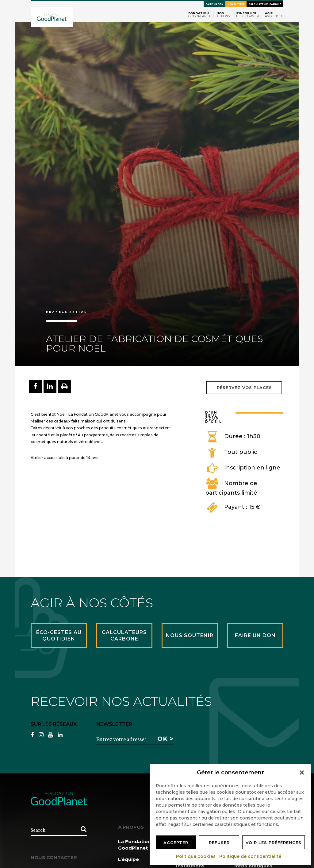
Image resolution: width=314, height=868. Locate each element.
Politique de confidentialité (251, 856)
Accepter (176, 843)
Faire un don (214, 4)
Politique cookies (196, 856)
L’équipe (128, 859)
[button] (302, 773)
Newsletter (236, 4)
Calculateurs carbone (265, 4)
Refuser (219, 843)
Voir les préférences (274, 843)
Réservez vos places (244, 387)
